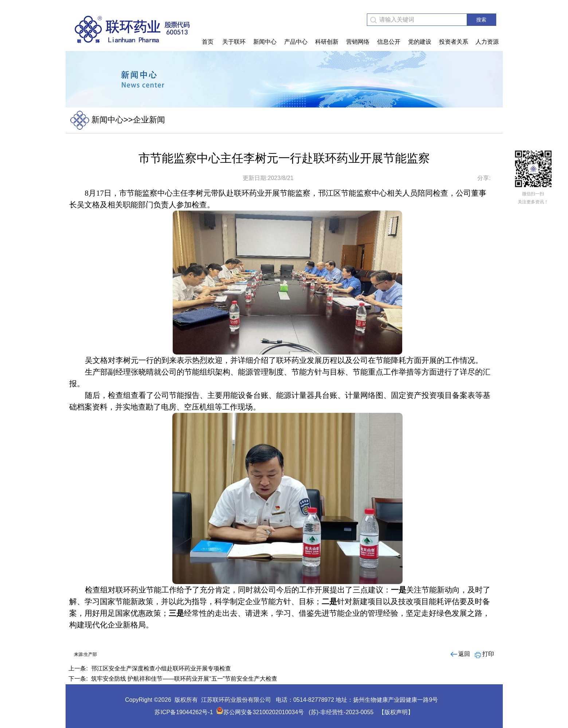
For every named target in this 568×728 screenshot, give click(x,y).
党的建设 (420, 42)
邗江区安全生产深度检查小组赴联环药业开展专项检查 (161, 668)
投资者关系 (454, 42)
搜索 (481, 20)
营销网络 (358, 42)
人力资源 (487, 42)
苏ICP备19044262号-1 (184, 712)
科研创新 (327, 42)
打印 (484, 654)
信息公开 (389, 42)
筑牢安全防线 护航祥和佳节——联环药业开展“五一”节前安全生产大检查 (184, 679)
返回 (460, 654)
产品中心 (296, 42)
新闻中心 (265, 42)
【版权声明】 (396, 712)
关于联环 (234, 42)
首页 (208, 42)
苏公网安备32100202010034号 (260, 712)
